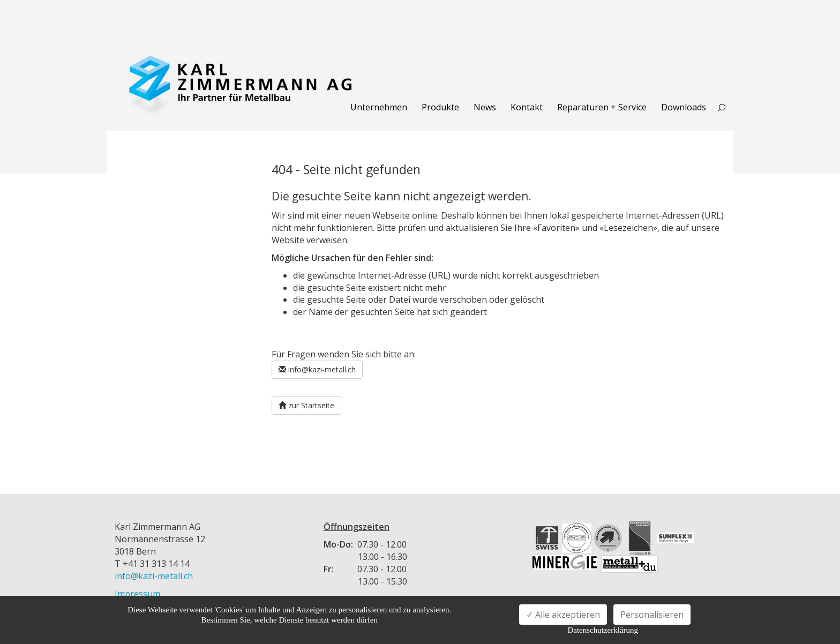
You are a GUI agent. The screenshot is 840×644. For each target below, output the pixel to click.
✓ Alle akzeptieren (563, 615)
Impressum (137, 594)
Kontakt (527, 107)
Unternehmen (379, 107)
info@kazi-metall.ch (317, 369)
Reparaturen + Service (602, 107)
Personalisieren (652, 615)
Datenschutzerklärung (603, 630)
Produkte (440, 107)
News (485, 107)
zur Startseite (306, 405)
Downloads (684, 107)
